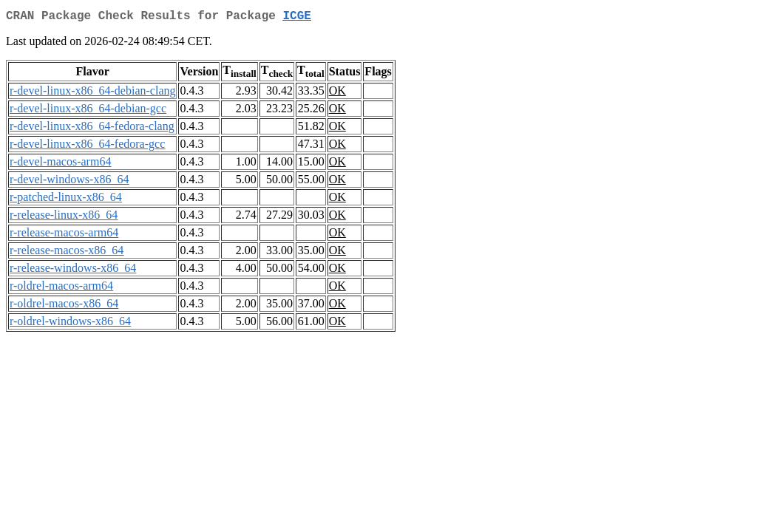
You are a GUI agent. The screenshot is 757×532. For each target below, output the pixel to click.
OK (337, 93)
